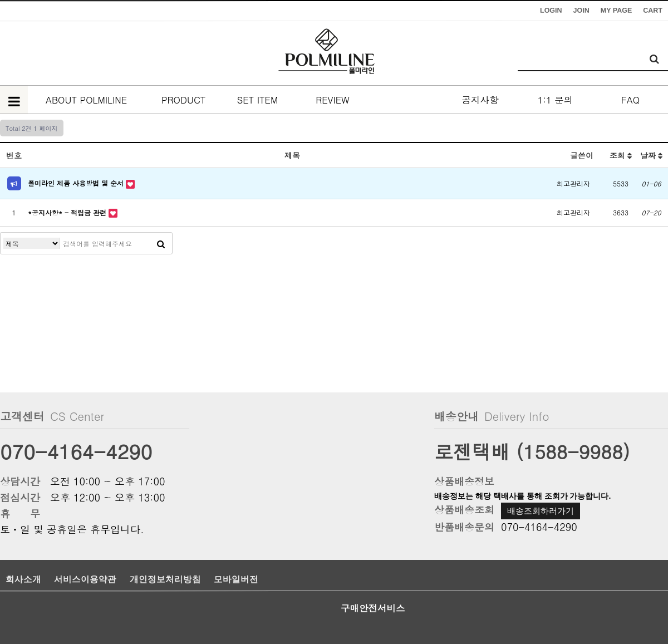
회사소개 (23, 580)
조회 (621, 155)
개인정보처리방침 (165, 579)
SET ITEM (258, 100)
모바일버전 (236, 579)
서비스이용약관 (85, 579)
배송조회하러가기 (541, 511)
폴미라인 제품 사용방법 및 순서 (77, 183)
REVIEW (333, 100)
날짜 (652, 155)
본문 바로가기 (0, 0)
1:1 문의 (555, 100)
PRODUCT (182, 100)
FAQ (630, 100)
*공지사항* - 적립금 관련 (68, 212)
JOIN (581, 11)
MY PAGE (617, 11)
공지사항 (480, 100)
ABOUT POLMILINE (86, 100)
